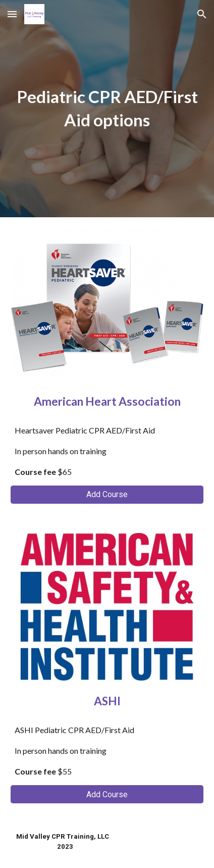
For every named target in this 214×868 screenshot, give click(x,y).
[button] (12, 14)
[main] (107, 109)
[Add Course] (107, 494)
